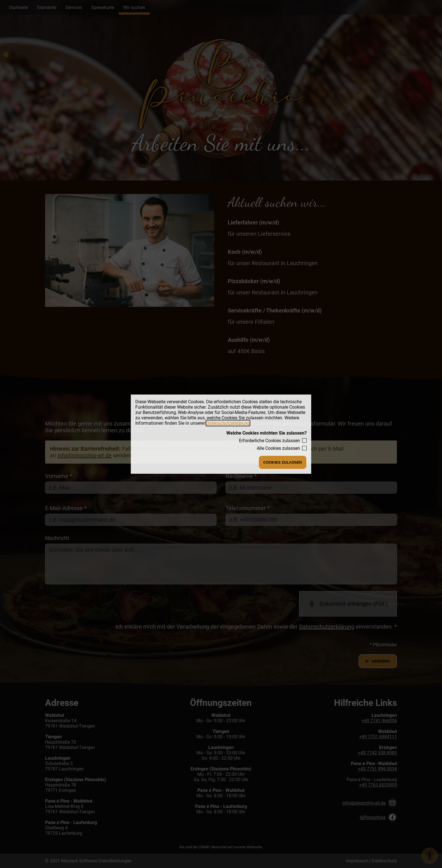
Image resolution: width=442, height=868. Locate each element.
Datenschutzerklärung (228, 423)
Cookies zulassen (283, 462)
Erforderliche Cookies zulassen (269, 441)
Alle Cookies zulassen (278, 448)
